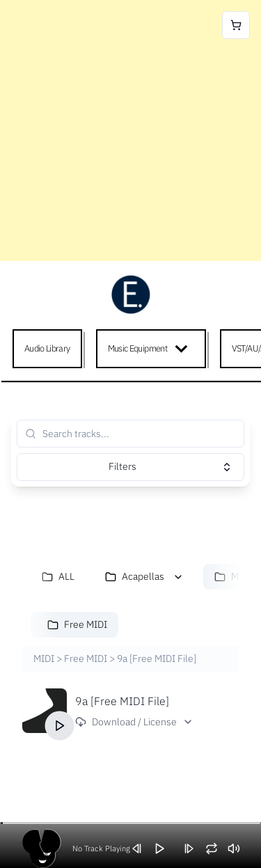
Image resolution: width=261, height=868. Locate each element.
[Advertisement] (130, 131)
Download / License (134, 722)
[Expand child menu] (184, 349)
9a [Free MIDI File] (122, 701)
